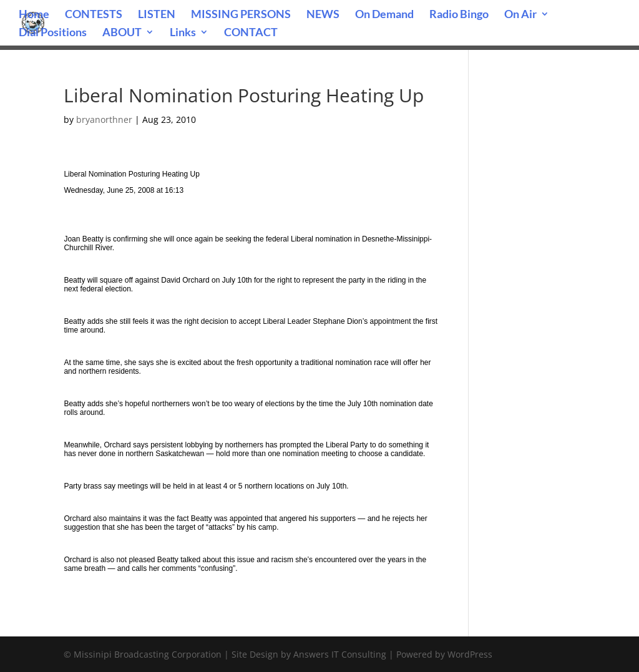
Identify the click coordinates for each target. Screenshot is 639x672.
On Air (520, 15)
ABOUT (122, 33)
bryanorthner (104, 119)
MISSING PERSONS (241, 15)
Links (183, 33)
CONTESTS (94, 15)
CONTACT (251, 33)
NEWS (323, 15)
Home (34, 15)
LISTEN (157, 15)
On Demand (384, 15)
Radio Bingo (459, 15)
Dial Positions (53, 33)
